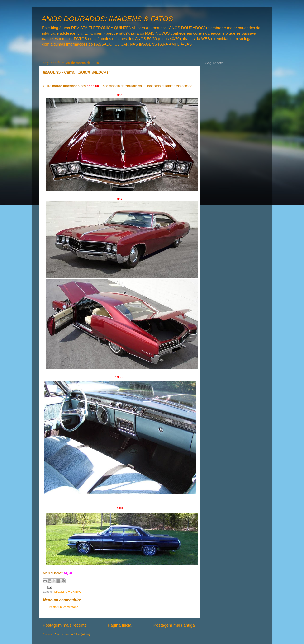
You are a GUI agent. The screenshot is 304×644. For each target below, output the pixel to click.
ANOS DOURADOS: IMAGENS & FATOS (107, 19)
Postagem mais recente (65, 625)
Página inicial (120, 625)
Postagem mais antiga (174, 625)
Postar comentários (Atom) (72, 635)
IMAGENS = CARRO (67, 592)
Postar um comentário (64, 607)
